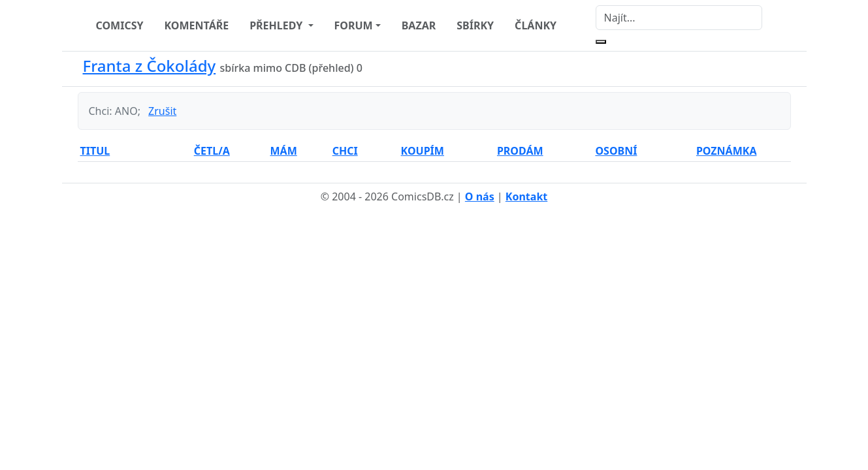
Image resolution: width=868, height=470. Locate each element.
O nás (480, 196)
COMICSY (120, 25)
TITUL (95, 151)
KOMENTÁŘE (197, 25)
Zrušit (162, 111)
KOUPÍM (423, 151)
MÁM (283, 151)
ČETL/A (212, 151)
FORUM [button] (354, 25)
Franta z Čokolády (150, 66)
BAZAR (419, 25)
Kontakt (526, 196)
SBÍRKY (475, 25)
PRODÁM (520, 151)
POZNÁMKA (727, 151)
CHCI (345, 151)
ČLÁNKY (536, 25)
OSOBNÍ (616, 151)
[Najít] (679, 18)
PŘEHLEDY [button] (277, 25)
